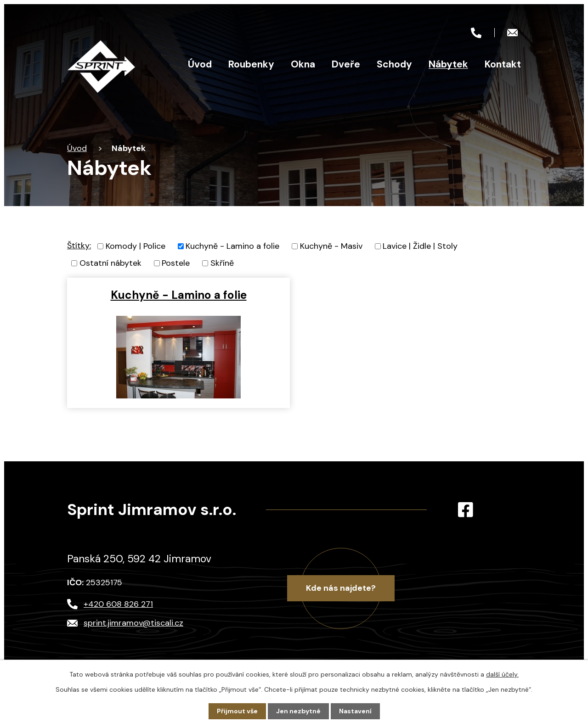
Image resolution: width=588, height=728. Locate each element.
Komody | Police (136, 246)
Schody (394, 64)
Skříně (222, 263)
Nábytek (448, 64)
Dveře (346, 64)
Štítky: (79, 246)
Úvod (200, 64)
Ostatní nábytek (110, 263)
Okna (303, 64)
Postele (176, 263)
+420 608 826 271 (118, 604)
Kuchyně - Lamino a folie (232, 246)
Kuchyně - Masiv (331, 246)
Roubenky (251, 64)
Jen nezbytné (298, 711)
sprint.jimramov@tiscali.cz (133, 623)
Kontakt (503, 64)
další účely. (502, 674)
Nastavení (355, 711)
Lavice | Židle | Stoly (420, 246)
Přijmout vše (237, 711)
